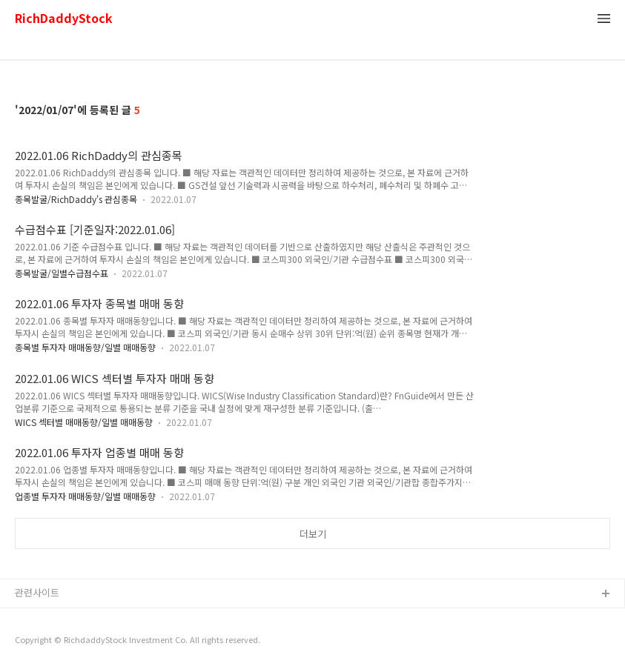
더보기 (313, 534)
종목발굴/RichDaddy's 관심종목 (76, 199)
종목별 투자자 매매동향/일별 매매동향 (85, 347)
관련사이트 (37, 592)
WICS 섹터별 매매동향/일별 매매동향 (84, 422)
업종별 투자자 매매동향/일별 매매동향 (85, 496)
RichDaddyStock (64, 19)
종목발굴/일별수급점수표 (62, 273)
